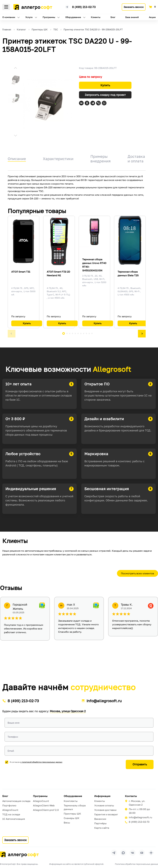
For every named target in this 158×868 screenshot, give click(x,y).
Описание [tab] (17, 159)
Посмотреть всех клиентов (137, 573)
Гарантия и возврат (106, 814)
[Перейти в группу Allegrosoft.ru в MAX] (123, 853)
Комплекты (71, 801)
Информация (102, 796)
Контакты (131, 796)
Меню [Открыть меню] (6, 7)
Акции (152, 17)
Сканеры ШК (72, 818)
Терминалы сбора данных (75, 807)
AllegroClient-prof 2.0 (46, 810)
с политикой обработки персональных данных (41, 762)
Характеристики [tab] (58, 159)
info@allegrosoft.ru (104, 701)
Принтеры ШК (72, 814)
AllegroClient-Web (44, 805)
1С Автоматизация (14, 819)
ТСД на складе (11, 814)
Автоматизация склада (16, 801)
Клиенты (96, 17)
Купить (105, 85)
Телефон (13, 737)
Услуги (29, 17)
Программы (49, 17)
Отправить (140, 764)
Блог (113, 17)
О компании (9, 17)
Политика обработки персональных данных (136, 864)
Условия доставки (105, 810)
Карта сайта (102, 828)
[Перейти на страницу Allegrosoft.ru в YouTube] (142, 853)
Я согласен (36, 762)
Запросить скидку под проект (105, 95)
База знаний (132, 17)
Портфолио (9, 805)
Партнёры (100, 823)
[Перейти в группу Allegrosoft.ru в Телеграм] (114, 853)
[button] (15, 68)
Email (11, 751)
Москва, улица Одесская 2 (68, 711)
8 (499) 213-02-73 (84, 7)
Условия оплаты (104, 805)
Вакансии (100, 819)
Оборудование (73, 17)
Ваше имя (14, 723)
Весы (67, 823)
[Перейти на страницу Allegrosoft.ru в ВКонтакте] (133, 853)
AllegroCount (10, 810)
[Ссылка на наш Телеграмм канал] (67, 6)
